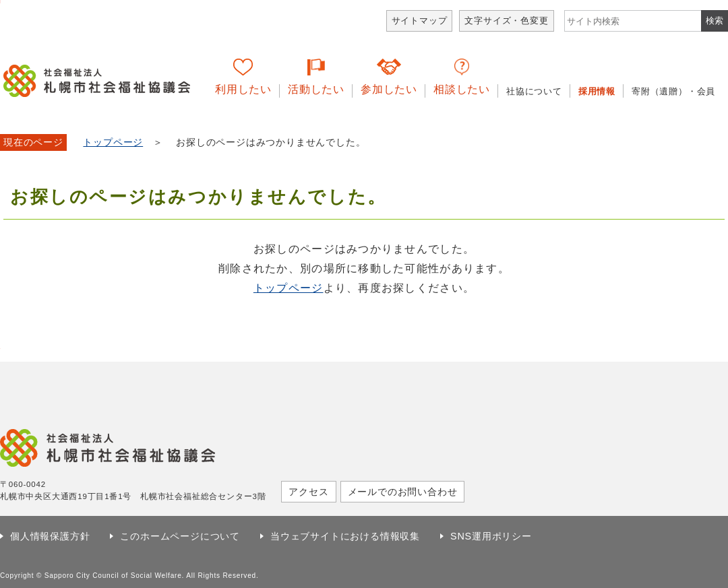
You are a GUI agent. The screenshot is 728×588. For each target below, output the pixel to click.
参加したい (389, 89)
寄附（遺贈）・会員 (673, 91)
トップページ (113, 142)
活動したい (316, 89)
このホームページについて (180, 536)
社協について (534, 91)
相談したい (462, 89)
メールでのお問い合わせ (403, 492)
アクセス (308, 492)
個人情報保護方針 (50, 536)
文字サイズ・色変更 (506, 21)
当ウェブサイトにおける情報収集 (345, 536)
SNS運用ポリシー (491, 536)
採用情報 (597, 91)
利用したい (243, 89)
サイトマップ (420, 21)
